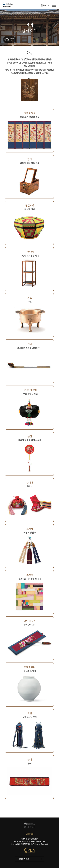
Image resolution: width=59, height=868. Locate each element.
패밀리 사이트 (24, 859)
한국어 (44, 5)
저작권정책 (30, 834)
